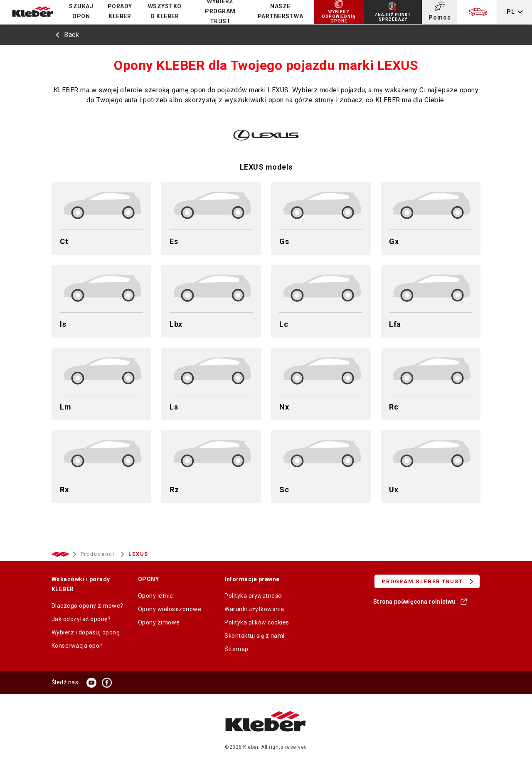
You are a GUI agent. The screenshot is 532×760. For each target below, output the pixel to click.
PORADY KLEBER (120, 11)
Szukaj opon (81, 11)
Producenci (99, 554)
